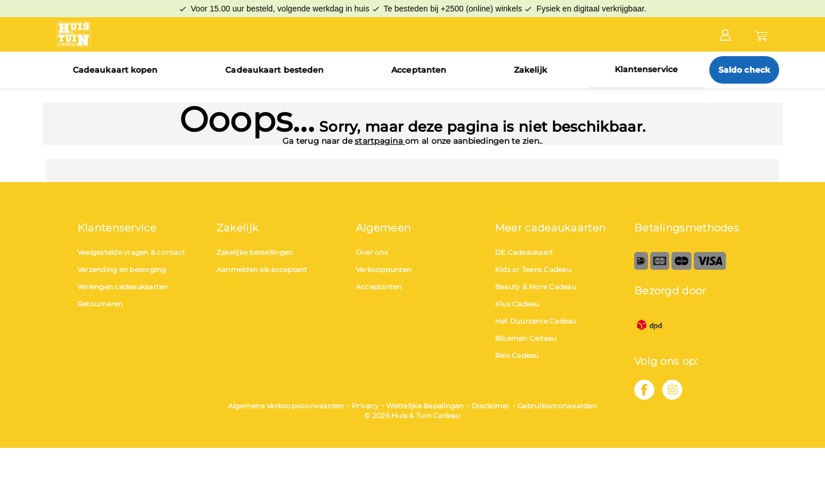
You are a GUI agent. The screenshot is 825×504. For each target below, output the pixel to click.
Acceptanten (419, 70)
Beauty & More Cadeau (536, 287)
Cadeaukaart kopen (115, 70)
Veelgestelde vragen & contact (131, 252)
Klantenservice (646, 69)
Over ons (372, 252)
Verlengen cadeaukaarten (123, 287)
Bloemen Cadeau (526, 338)
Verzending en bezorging (122, 269)
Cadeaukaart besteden (274, 70)
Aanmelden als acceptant (262, 269)
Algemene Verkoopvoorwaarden (286, 406)
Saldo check (744, 70)
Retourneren (100, 304)
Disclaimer (491, 406)
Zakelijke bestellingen (255, 252)
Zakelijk (531, 70)
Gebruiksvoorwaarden (557, 406)
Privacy (365, 406)
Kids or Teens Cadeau (533, 269)
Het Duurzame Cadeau (536, 321)
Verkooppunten (384, 269)
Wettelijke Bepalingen (425, 406)
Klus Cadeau (517, 304)
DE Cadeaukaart (524, 252)
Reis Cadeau (517, 355)
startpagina (380, 141)
